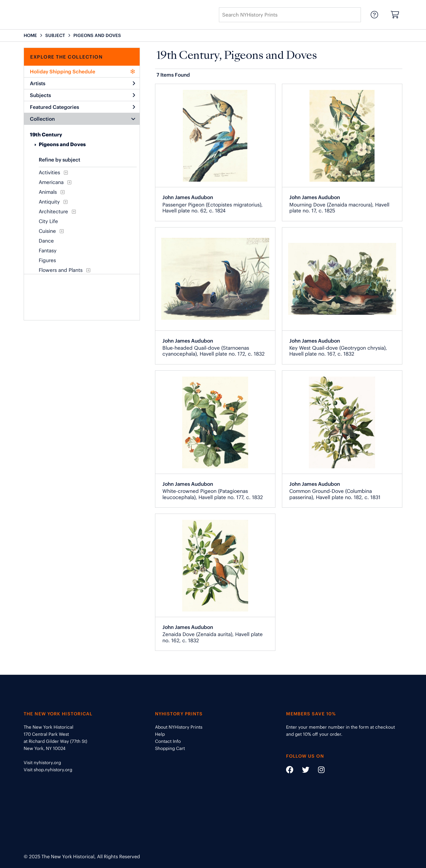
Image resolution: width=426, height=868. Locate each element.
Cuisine (47, 231)
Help (160, 734)
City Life (48, 221)
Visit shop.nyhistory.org (48, 770)
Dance (46, 241)
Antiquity (49, 202)
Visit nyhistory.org (42, 763)
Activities (49, 172)
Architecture (53, 212)
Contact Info (168, 741)
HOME (30, 35)
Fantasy (48, 251)
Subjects (83, 95)
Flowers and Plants (61, 270)
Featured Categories (83, 107)
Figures (47, 260)
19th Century (46, 135)
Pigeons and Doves (62, 144)
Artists (83, 83)
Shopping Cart (170, 748)
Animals (48, 192)
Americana (51, 182)
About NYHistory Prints (179, 727)
